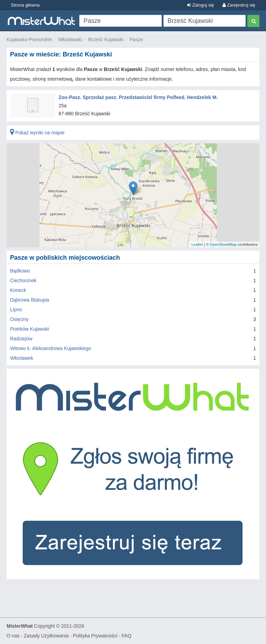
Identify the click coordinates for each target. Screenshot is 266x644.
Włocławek (22, 358)
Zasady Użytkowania (46, 636)
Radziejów (21, 339)
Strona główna (25, 5)
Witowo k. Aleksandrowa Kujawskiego (51, 348)
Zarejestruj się (239, 5)
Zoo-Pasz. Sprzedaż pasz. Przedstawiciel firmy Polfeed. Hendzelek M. (138, 97)
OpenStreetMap (223, 244)
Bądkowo (20, 271)
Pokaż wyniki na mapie (37, 133)
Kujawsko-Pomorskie (29, 39)
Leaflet (197, 244)
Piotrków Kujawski (30, 329)
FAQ (126, 636)
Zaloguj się (200, 5)
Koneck (18, 290)
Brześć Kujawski (106, 39)
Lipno (16, 310)
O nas (13, 636)
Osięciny (19, 319)
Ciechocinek (23, 280)
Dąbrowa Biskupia (30, 300)
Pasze (136, 39)
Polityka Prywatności (95, 636)
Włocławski (70, 39)
